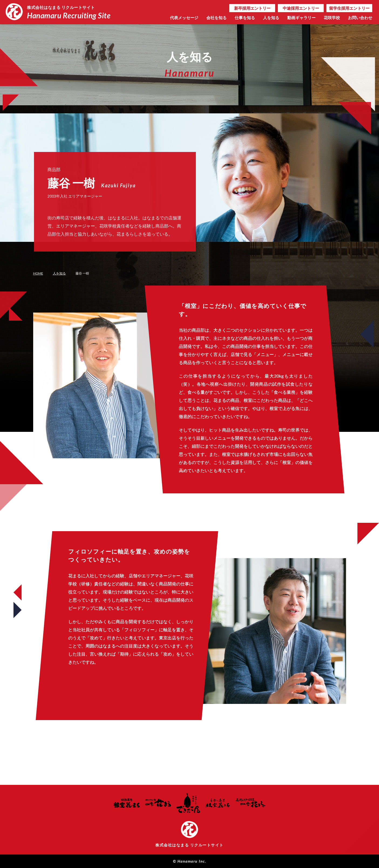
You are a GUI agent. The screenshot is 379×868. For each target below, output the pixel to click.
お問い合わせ (360, 18)
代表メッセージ (184, 18)
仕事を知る (245, 18)
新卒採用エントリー (252, 8)
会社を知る (216, 18)
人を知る (271, 18)
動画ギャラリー (301, 18)
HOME (38, 273)
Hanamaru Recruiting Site (71, 12)
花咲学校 (332, 18)
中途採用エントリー (301, 8)
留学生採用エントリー (349, 8)
